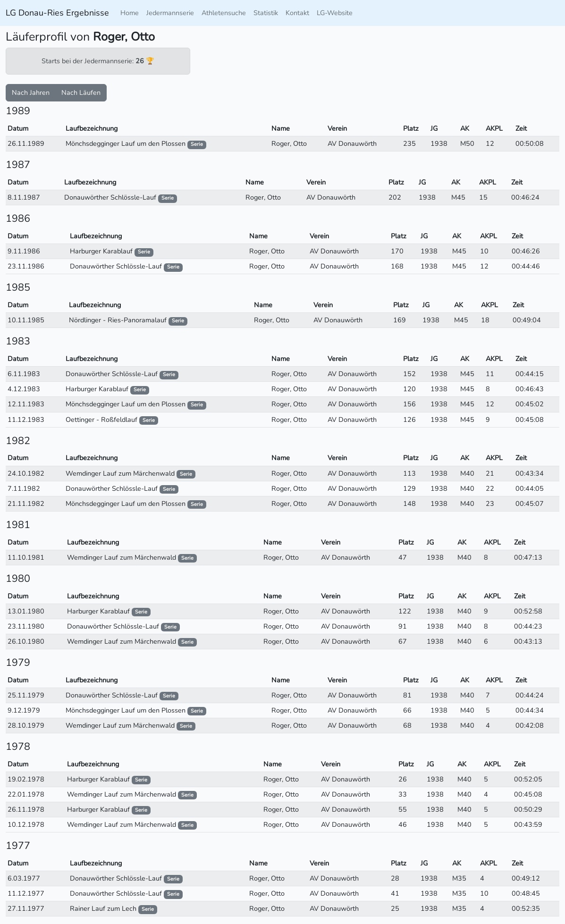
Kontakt (297, 13)
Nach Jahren (31, 92)
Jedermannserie (170, 13)
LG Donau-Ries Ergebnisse (57, 13)
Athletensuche (224, 13)
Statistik (266, 13)
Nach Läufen (81, 92)
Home (130, 13)
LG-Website (335, 13)
